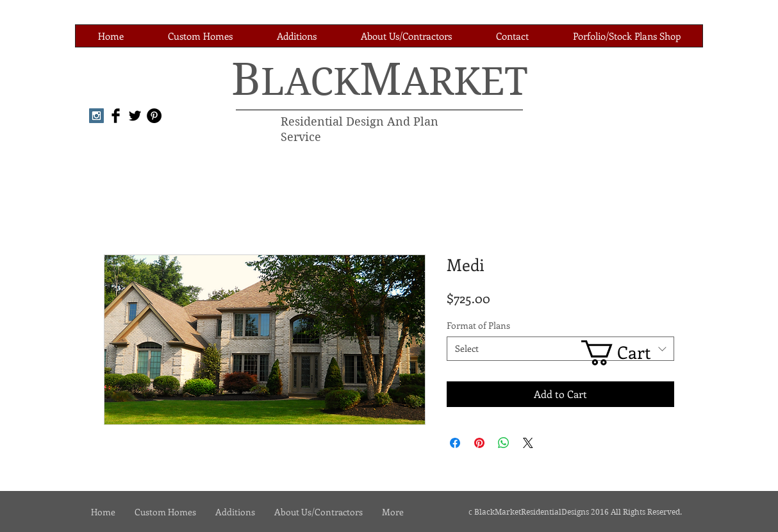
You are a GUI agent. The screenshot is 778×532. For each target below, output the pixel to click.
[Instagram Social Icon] (96, 116)
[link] (627, 353)
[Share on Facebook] (455, 443)
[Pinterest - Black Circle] (154, 116)
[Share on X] (528, 443)
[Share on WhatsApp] (504, 443)
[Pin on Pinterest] (479, 443)
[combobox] (560, 349)
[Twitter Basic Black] (135, 116)
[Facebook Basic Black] (116, 116)
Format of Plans (478, 325)
